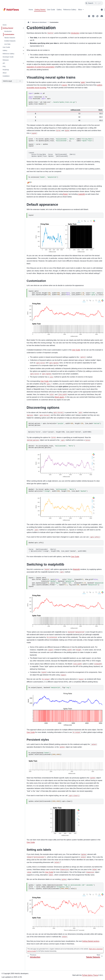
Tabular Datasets (10, 38)
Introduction (8, 31)
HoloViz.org (7, 81)
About (5, 73)
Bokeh (65, 194)
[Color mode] (102, 10)
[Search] (94, 3)
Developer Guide (8, 57)
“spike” (83, 82)
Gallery (59, 10)
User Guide (51, 10)
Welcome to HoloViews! (39, 22)
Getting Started (40, 10)
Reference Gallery (70, 10)
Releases (6, 60)
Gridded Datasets (10, 41)
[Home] (28, 22)
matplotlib (81, 194)
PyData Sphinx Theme (90, 975)
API (4, 63)
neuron (65, 85)
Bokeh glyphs (60, 397)
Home (31, 10)
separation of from (41, 67)
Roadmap (6, 70)
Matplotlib (76, 569)
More (80, 10)
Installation (6, 76)
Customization (9, 34)
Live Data (7, 44)
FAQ (4, 66)
